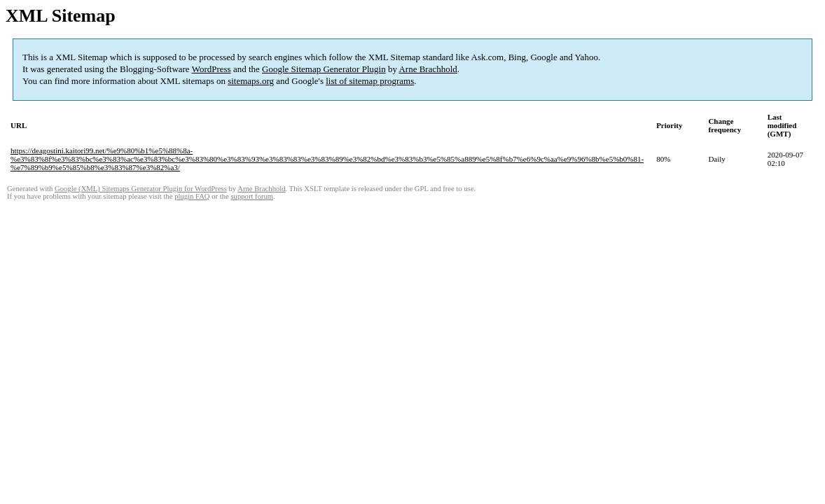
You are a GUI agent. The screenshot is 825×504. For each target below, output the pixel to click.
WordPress (212, 69)
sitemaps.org (251, 81)
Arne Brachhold (428, 69)
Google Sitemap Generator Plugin (324, 69)
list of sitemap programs (370, 81)
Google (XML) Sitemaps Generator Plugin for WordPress (141, 189)
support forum (252, 196)
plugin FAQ (192, 196)
